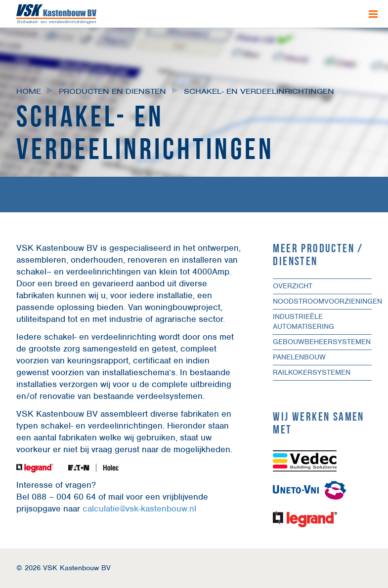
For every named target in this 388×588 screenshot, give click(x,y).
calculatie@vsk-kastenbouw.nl (139, 509)
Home (29, 91)
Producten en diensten (112, 91)
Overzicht (293, 286)
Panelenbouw (299, 357)
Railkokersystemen (312, 372)
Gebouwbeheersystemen (322, 342)
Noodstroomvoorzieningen (327, 301)
